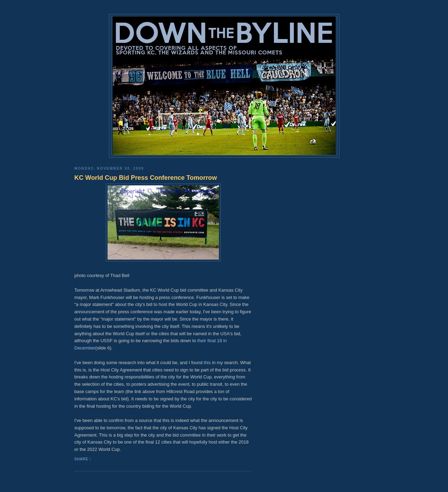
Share (81, 459)
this (207, 363)
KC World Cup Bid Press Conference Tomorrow (146, 178)
